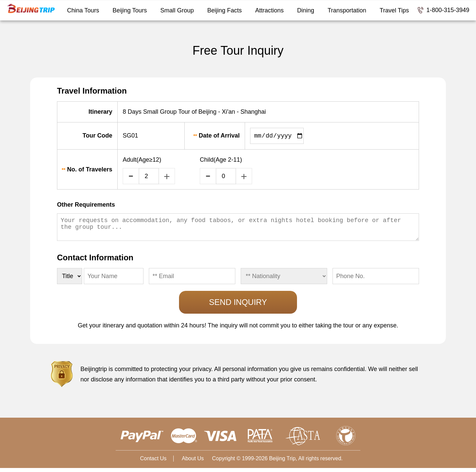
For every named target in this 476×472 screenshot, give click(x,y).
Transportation (347, 10)
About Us (193, 462)
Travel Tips (394, 10)
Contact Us (153, 462)
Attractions (269, 10)
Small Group (177, 10)
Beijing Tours (130, 10)
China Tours (83, 10)
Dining (306, 10)
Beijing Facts (224, 10)
